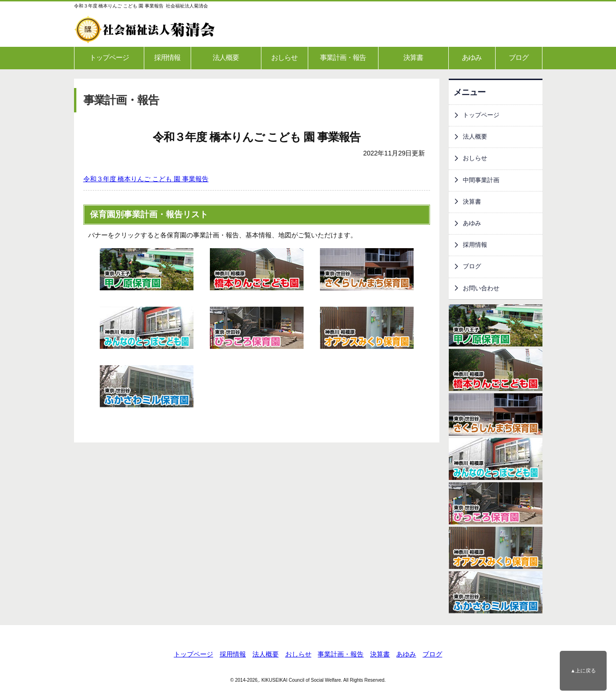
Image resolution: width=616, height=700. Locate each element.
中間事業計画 (481, 180)
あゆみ (472, 57)
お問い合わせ (481, 288)
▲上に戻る (583, 671)
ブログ (519, 57)
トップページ (109, 57)
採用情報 (167, 57)
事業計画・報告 (343, 57)
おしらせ (284, 57)
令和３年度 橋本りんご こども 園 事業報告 (146, 179)
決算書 (413, 57)
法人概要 (226, 57)
